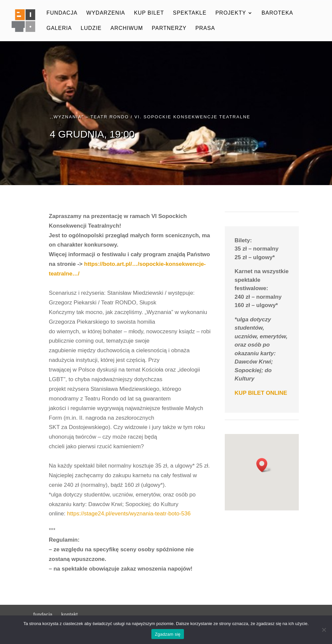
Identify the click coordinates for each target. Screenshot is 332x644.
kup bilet (149, 13)
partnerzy (169, 28)
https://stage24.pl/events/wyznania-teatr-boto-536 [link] (129, 514)
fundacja (62, 13)
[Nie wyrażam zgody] (324, 630)
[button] (264, 465)
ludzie (91, 28)
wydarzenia (106, 13)
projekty (231, 13)
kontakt (69, 614)
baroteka (277, 13)
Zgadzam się (167, 634)
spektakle (190, 13)
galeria (59, 28)
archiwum (127, 28)
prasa (205, 28)
